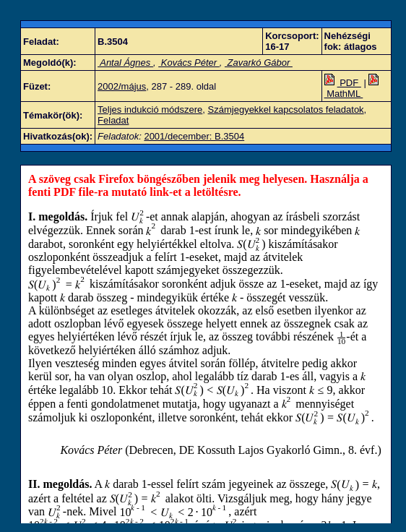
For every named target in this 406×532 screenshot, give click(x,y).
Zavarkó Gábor (259, 63)
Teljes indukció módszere (150, 110)
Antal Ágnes (125, 63)
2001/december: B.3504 (194, 136)
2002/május (122, 86)
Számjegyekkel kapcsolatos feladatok (286, 110)
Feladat (113, 120)
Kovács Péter (189, 63)
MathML (353, 88)
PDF (343, 83)
